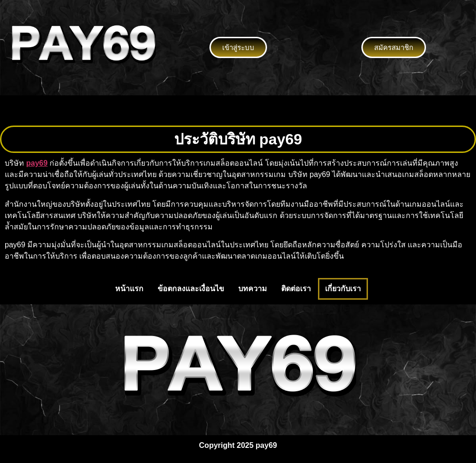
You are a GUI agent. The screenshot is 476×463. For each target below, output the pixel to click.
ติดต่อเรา (296, 289)
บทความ (253, 289)
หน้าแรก (129, 289)
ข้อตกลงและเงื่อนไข (191, 289)
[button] (238, 110)
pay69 (37, 163)
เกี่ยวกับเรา (343, 289)
